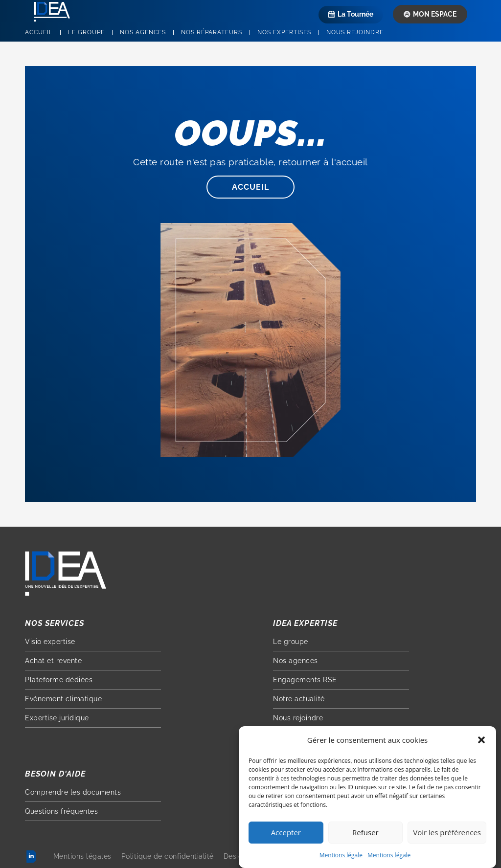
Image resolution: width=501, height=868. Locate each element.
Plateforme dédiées (59, 680)
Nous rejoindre (355, 32)
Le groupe (86, 32)
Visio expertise (50, 642)
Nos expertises (284, 32)
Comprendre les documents (73, 792)
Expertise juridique (57, 718)
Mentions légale (341, 856)
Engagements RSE (305, 680)
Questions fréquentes (61, 811)
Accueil (39, 32)
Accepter (286, 834)
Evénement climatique (63, 699)
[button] (481, 741)
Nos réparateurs (212, 32)
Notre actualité (299, 699)
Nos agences (143, 32)
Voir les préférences (447, 834)
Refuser (365, 834)
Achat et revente (53, 661)
